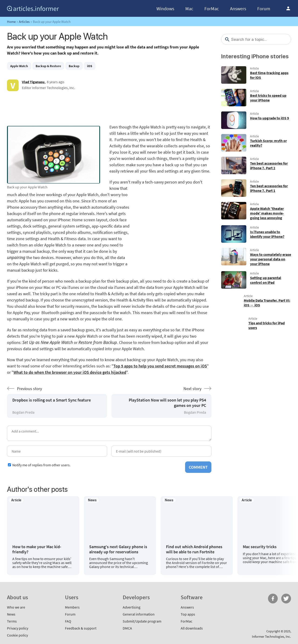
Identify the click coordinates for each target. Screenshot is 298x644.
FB (273, 599)
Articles (24, 22)
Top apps (188, 614)
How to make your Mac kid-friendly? (37, 549)
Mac (189, 9)
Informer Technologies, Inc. (271, 636)
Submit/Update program (142, 621)
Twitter (286, 599)
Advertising (132, 607)
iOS (90, 66)
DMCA (127, 628)
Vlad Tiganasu (33, 82)
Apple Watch (19, 66)
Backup (74, 66)
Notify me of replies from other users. (41, 465)
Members (72, 607)
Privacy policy (18, 628)
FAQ (68, 621)
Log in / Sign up (288, 8)
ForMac (212, 9)
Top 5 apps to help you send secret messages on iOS (160, 366)
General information (139, 614)
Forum (264, 9)
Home (11, 22)
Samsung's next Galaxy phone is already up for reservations (118, 549)
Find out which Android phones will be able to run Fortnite (194, 549)
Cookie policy (17, 635)
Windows (165, 9)
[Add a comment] (109, 433)
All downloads (192, 628)
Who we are (16, 607)
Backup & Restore (48, 66)
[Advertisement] (109, 107)
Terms (12, 621)
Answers (238, 9)
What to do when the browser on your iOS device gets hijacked (70, 372)
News (11, 614)
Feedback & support (81, 628)
